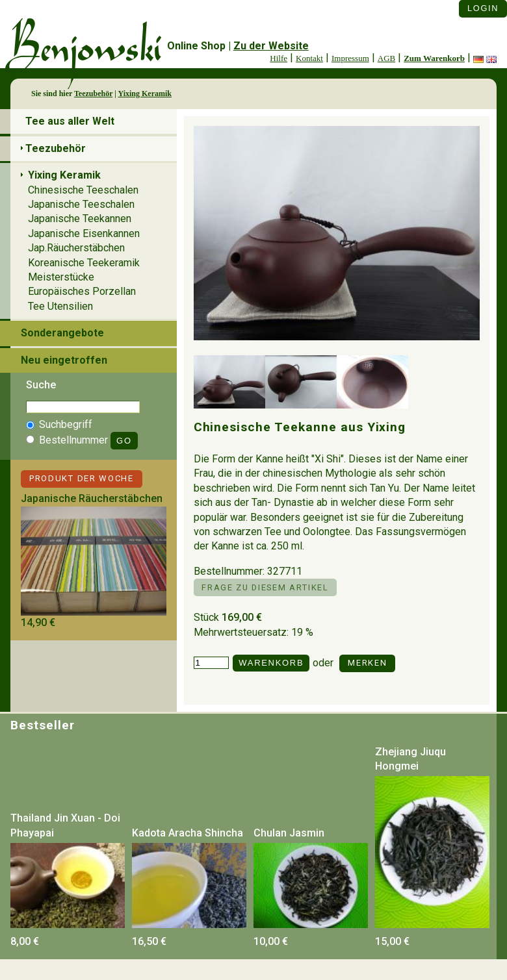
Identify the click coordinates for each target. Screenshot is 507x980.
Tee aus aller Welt (70, 121)
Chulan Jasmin (289, 833)
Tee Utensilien (60, 306)
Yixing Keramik (145, 94)
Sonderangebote (62, 333)
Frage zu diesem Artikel (265, 587)
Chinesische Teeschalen (83, 190)
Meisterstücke (61, 277)
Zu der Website (271, 46)
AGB (386, 58)
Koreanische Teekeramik (84, 263)
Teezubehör (93, 94)
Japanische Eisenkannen (84, 233)
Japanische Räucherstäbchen (92, 498)
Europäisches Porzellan (82, 291)
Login (483, 8)
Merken (367, 663)
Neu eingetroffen (64, 360)
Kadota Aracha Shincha (188, 833)
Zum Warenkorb (434, 58)
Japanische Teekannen (80, 219)
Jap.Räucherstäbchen (76, 248)
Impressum (350, 58)
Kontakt (309, 58)
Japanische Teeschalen (81, 204)
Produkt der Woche (82, 478)
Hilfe (279, 58)
